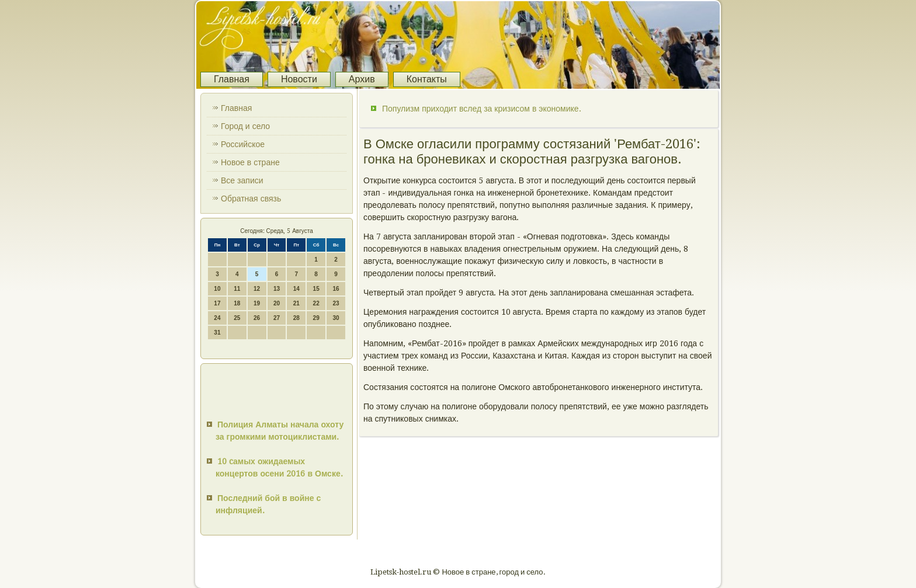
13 (277, 289)
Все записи (242, 180)
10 (217, 289)
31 (217, 333)
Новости (299, 79)
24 (217, 318)
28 (296, 318)
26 (257, 318)
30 (336, 318)
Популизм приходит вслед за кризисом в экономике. (482, 109)
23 (336, 303)
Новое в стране (250, 162)
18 (237, 303)
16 (336, 289)
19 (257, 303)
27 (277, 318)
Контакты (427, 79)
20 (277, 303)
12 (257, 289)
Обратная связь (251, 199)
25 (237, 318)
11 (237, 289)
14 (296, 289)
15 (316, 289)
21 (296, 303)
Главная (232, 79)
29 (316, 318)
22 (316, 303)
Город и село (245, 126)
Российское (243, 144)
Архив (362, 79)
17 (217, 303)
